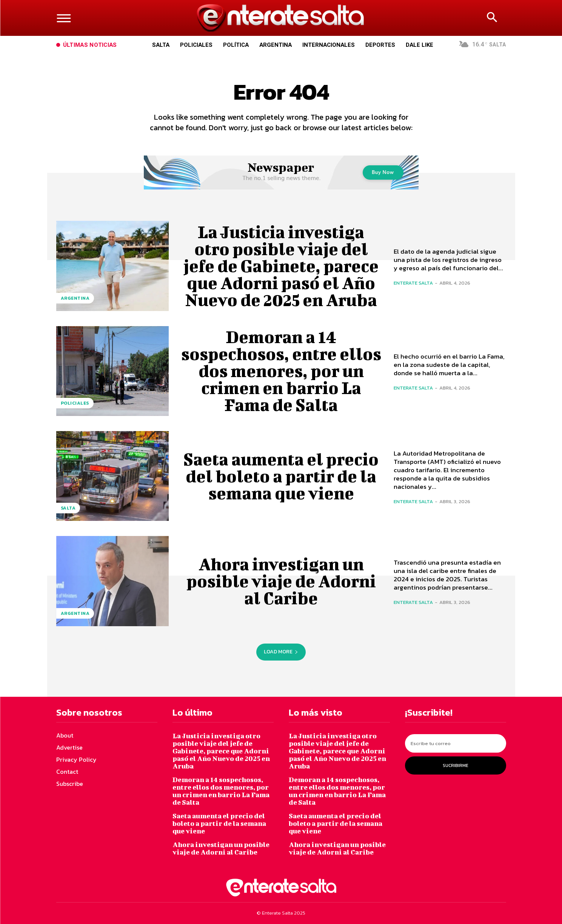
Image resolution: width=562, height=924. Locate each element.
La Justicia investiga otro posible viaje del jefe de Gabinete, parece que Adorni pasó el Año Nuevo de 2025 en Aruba (281, 266)
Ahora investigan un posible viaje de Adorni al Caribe (281, 581)
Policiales (75, 403)
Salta (68, 508)
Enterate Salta (413, 283)
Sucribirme (456, 765)
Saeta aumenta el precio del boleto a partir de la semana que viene (281, 476)
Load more (281, 652)
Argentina (75, 298)
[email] (456, 743)
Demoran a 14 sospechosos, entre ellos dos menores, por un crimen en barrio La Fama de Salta (281, 371)
